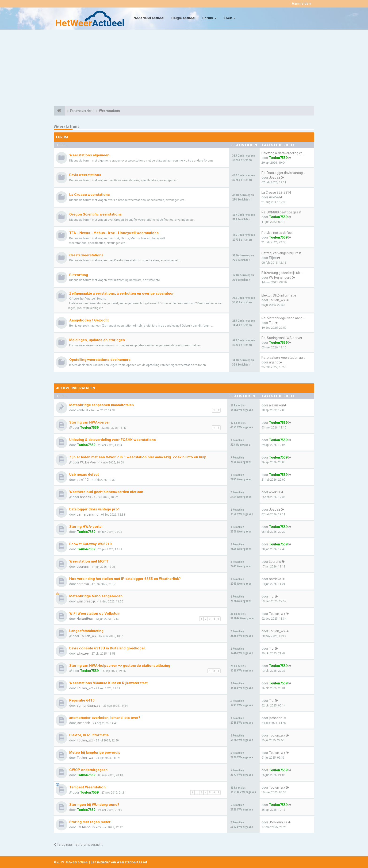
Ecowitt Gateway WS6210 (90, 544)
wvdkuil (274, 492)
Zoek (229, 18)
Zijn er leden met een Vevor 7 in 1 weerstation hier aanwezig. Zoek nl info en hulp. (138, 457)
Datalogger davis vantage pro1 (95, 509)
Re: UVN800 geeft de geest (281, 212)
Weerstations (67, 126)
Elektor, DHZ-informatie (279, 295)
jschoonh (83, 723)
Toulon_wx (277, 300)
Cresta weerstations (86, 255)
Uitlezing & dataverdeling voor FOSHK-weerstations (113, 440)
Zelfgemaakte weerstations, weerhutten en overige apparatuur (121, 293)
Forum (209, 18)
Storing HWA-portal (86, 527)
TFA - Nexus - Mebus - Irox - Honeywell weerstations (114, 233)
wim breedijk (86, 601)
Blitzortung (79, 275)
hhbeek (86, 497)
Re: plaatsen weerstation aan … (284, 358)
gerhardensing (88, 514)
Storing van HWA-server (90, 422)
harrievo (83, 584)
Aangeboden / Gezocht (89, 320)
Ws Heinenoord (280, 278)
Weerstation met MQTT (89, 561)
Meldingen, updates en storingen (97, 340)
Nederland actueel (149, 18)
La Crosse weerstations (90, 195)
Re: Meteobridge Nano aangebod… (287, 318)
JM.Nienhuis (86, 827)
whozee (83, 653)
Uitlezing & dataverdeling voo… (284, 153)
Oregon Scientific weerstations (96, 214)
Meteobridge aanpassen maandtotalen (102, 405)
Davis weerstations (85, 175)
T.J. (272, 323)
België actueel (183, 18)
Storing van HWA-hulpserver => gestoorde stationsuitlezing (120, 666)
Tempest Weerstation (87, 787)
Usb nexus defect (84, 475)
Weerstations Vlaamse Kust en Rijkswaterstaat (108, 683)
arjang (274, 362)
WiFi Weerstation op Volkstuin (95, 613)
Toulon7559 (278, 158)
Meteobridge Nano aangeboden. (96, 596)
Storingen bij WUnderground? (94, 805)
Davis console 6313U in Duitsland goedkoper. (107, 648)
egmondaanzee (89, 706)
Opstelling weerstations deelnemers (100, 360)
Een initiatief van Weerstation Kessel (119, 862)
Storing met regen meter (90, 822)
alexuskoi (276, 405)
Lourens (83, 567)
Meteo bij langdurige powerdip (95, 752)
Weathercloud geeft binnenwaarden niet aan (106, 492)
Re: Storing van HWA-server (282, 338)
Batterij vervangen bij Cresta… (283, 253)
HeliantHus (85, 619)
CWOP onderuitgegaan (88, 770)
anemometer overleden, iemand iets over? (105, 718)
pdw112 (83, 480)
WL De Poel (88, 462)
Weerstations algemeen (89, 155)
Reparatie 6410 (82, 700)
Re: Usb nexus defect (277, 233)
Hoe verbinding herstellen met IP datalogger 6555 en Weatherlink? (125, 579)
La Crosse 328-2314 (276, 193)
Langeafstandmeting (86, 631)
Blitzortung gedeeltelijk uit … (282, 273)
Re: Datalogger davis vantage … (284, 173)
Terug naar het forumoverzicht (78, 845)
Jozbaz (275, 177)
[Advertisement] (184, 69)
